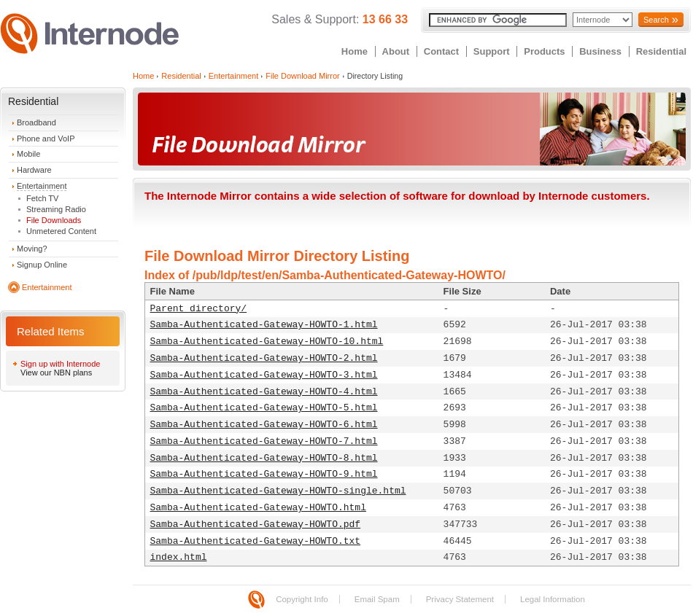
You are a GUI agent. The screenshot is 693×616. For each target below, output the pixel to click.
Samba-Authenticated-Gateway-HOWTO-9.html (264, 474)
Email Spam (377, 599)
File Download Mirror (302, 76)
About (396, 51)
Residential (661, 51)
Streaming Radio (56, 209)
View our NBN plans (56, 373)
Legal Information (553, 599)
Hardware (34, 170)
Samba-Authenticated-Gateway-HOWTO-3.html (264, 375)
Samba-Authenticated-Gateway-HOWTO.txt (256, 541)
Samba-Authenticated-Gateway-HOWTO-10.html (267, 342)
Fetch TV (42, 198)
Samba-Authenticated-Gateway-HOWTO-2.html (264, 358)
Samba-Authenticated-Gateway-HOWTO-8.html (264, 458)
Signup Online (42, 265)
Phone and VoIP (46, 139)
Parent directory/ (199, 309)
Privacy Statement (460, 599)
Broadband (36, 122)
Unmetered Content (61, 231)
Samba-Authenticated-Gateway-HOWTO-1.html (264, 325)
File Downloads (54, 220)
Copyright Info (302, 599)
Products (544, 51)
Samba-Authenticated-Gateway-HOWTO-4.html (264, 392)
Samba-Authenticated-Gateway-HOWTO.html (258, 508)
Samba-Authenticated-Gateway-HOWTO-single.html (278, 491)
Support (492, 51)
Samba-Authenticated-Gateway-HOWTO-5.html (264, 408)
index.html (179, 557)
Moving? (32, 249)
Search (656, 20)
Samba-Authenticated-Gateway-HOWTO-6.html (264, 425)
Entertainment (42, 186)
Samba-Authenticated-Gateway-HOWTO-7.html (264, 441)
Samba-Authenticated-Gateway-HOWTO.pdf (256, 525)
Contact (441, 51)
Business (600, 51)
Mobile (28, 154)
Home (355, 51)
